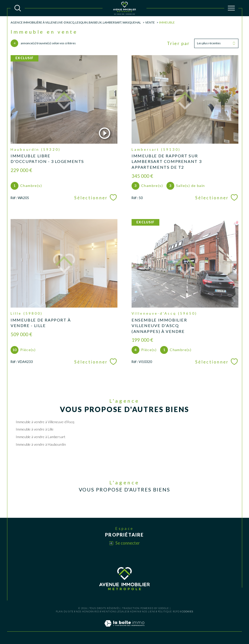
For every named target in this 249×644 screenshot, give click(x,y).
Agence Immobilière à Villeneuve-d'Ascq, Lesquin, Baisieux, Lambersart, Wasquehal (76, 22)
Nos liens (149, 611)
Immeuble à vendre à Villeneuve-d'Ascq (45, 422)
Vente (150, 22)
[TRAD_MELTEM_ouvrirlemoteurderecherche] (18, 8)
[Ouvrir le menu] (231, 8)
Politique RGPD (169, 611)
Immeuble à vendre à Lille (35, 429)
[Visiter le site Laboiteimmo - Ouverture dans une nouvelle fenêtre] (124, 629)
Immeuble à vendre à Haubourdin (41, 444)
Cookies (187, 612)
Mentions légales (115, 611)
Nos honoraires (88, 611)
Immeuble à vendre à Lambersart (41, 437)
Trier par (178, 43)
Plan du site (65, 611)
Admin (135, 611)
